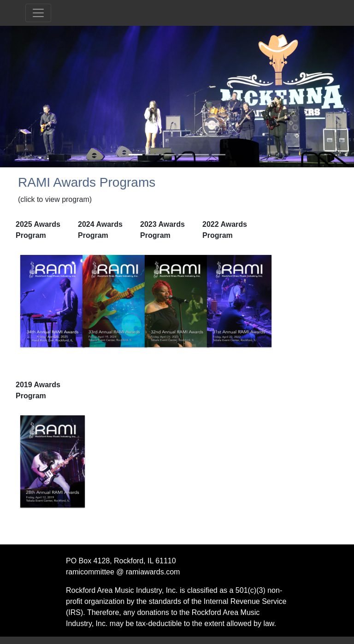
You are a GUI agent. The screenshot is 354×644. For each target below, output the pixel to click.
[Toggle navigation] (38, 13)
